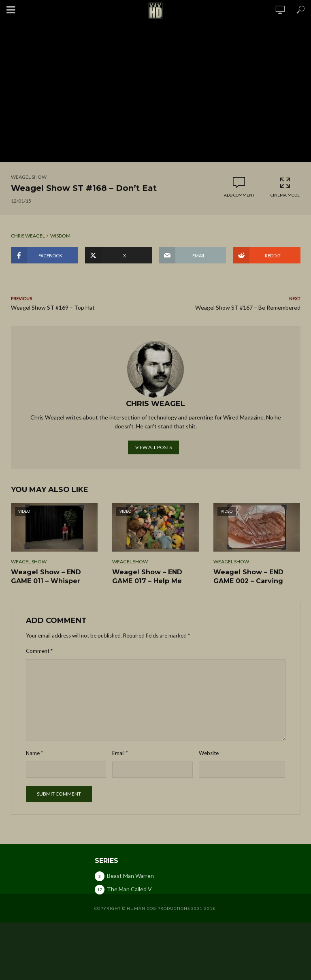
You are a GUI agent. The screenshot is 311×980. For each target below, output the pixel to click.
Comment (39, 651)
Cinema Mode (285, 187)
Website (209, 753)
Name (34, 753)
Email (120, 753)
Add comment (239, 195)
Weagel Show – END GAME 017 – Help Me (147, 577)
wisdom (60, 236)
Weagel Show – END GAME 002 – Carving (248, 577)
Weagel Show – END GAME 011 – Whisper (46, 577)
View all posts (153, 447)
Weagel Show (29, 177)
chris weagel (28, 236)
